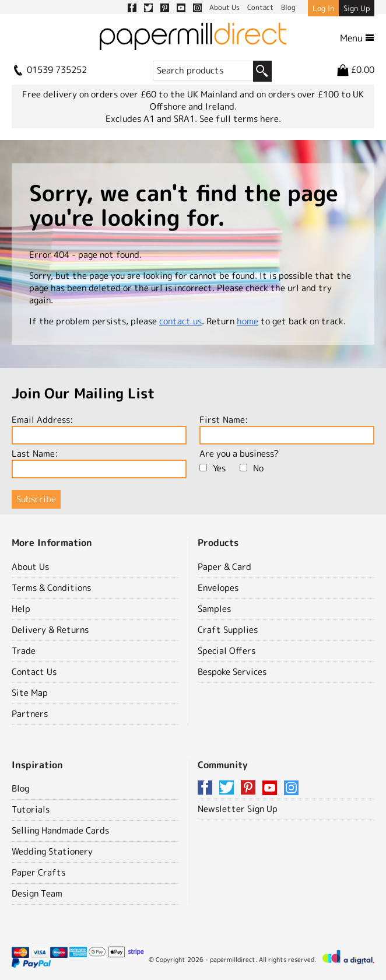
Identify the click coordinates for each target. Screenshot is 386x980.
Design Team (37, 893)
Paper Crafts (38, 872)
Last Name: (99, 463)
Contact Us (34, 672)
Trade (24, 651)
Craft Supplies (228, 630)
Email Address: (99, 429)
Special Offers (227, 651)
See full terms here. (240, 119)
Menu (357, 38)
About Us (30, 567)
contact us (180, 321)
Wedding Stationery (52, 851)
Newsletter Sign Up (238, 809)
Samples (214, 609)
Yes (213, 468)
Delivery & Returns (50, 630)
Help (21, 609)
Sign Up (357, 8)
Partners (30, 714)
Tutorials (31, 809)
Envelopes (218, 588)
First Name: (287, 429)
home (248, 321)
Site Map (30, 693)
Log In (323, 8)
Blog (20, 788)
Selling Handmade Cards (60, 830)
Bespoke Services (232, 672)
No (252, 468)
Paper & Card (224, 567)
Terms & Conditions (51, 588)
